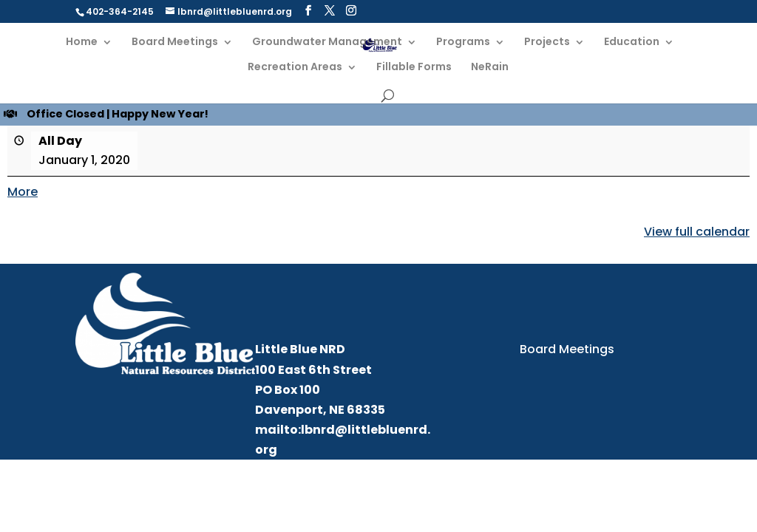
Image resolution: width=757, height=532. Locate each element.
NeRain (490, 68)
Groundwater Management (327, 42)
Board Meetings (175, 42)
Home (82, 42)
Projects (547, 42)
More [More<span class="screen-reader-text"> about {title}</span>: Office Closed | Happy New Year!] (23, 192)
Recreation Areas (295, 68)
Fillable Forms (414, 68)
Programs (463, 42)
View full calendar (697, 232)
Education (632, 42)
